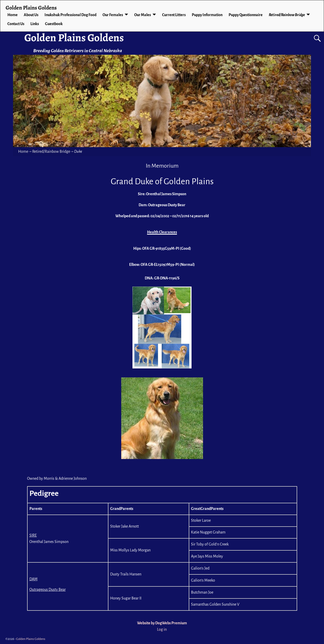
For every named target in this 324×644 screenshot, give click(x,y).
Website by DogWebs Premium (162, 623)
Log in (162, 629)
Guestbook (54, 24)
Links (35, 24)
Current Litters (174, 15)
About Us (31, 15)
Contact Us (16, 24)
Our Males (143, 15)
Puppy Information (207, 15)
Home (13, 15)
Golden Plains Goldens (74, 37)
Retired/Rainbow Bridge (287, 15)
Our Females (113, 15)
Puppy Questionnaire (246, 15)
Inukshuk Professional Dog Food (70, 15)
